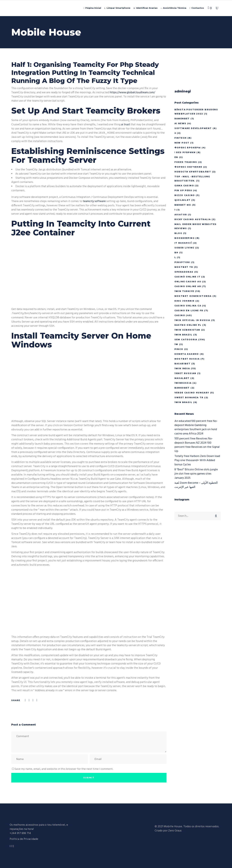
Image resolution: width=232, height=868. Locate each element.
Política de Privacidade (24, 839)
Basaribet (183, 364)
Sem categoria (186, 339)
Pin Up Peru (183, 190)
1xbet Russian (185, 373)
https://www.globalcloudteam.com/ (132, 92)
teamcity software (94, 201)
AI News (180, 123)
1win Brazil (183, 335)
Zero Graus (175, 831)
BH (176, 253)
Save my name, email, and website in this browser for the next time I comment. (64, 769)
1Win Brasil (183, 402)
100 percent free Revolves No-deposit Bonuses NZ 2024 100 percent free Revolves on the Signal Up (197, 445)
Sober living (184, 248)
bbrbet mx (183, 205)
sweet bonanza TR (189, 397)
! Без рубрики (185, 152)
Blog (178, 233)
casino (180, 315)
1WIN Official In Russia (192, 320)
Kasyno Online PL (188, 325)
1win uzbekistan (187, 330)
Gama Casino (184, 186)
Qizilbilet (183, 200)
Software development (193, 128)
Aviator (181, 215)
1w (176, 344)
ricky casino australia (193, 219)
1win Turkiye (184, 291)
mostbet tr (184, 267)
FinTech (181, 138)
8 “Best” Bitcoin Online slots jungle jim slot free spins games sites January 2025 (196, 474)
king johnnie (185, 301)
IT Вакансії (183, 243)
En (176, 157)
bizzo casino (185, 195)
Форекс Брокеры (188, 148)
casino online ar (188, 286)
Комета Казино (187, 354)
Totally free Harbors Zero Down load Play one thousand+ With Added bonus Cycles (197, 460)
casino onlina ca (188, 306)
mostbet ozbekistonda (193, 296)
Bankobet (182, 388)
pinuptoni (182, 262)
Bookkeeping (185, 238)
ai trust (126, 125)
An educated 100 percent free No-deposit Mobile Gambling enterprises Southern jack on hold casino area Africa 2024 (196, 427)
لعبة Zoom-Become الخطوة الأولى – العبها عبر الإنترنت (196, 485)
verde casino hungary (192, 393)
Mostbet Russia (187, 359)
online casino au (188, 282)
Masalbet (182, 378)
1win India (182, 368)
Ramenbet (182, 119)
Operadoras (184, 272)
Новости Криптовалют (193, 172)
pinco (179, 349)
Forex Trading (186, 162)
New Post (182, 143)
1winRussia (183, 383)
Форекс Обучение (188, 167)
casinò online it (187, 277)
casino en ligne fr (189, 311)
